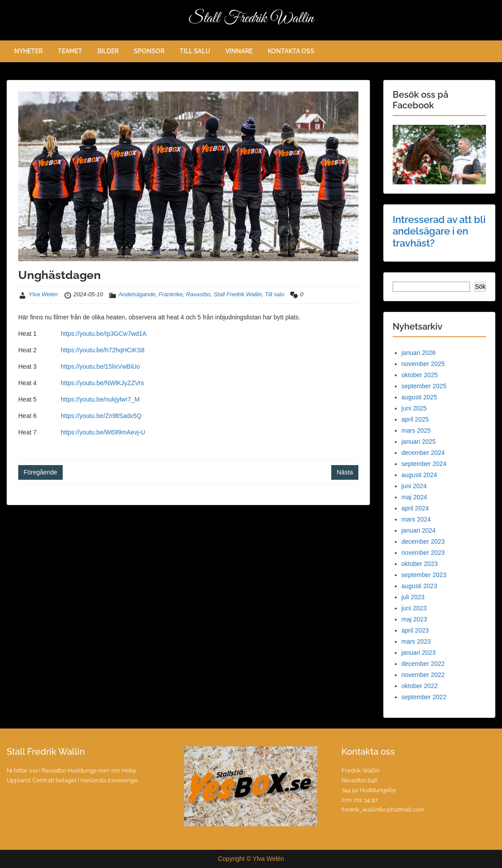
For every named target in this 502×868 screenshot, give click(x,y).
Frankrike (171, 294)
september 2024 (424, 464)
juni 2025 (414, 408)
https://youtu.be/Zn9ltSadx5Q (101, 416)
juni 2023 (414, 608)
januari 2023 (419, 653)
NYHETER (28, 51)
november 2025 (423, 364)
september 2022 (424, 697)
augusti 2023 (419, 586)
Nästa (345, 472)
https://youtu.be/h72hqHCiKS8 (103, 350)
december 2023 (423, 542)
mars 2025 (416, 430)
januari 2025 (419, 442)
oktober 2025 (420, 375)
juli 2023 (413, 597)
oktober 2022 (420, 686)
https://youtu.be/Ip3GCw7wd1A (104, 334)
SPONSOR (149, 51)
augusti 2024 (419, 475)
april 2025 (415, 419)
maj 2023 (414, 619)
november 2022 (423, 675)
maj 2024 (414, 497)
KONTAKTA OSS (291, 51)
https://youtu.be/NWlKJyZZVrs (102, 383)
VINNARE (239, 51)
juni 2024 (414, 486)
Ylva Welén (43, 294)
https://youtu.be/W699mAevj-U (103, 432)
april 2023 (415, 630)
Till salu (275, 294)
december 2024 (423, 453)
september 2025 (424, 386)
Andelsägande (137, 294)
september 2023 (424, 575)
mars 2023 (416, 641)
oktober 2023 (420, 564)
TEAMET (70, 51)
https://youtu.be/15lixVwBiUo (100, 366)
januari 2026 (419, 353)
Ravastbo (198, 294)
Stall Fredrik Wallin (251, 18)
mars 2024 (416, 519)
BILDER (108, 51)
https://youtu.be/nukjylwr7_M (100, 399)
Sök (480, 287)
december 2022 (423, 664)
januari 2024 (419, 530)
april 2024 (415, 508)
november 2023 (423, 553)
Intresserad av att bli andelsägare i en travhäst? (439, 231)
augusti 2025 (419, 397)
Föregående (40, 472)
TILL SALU (195, 51)
